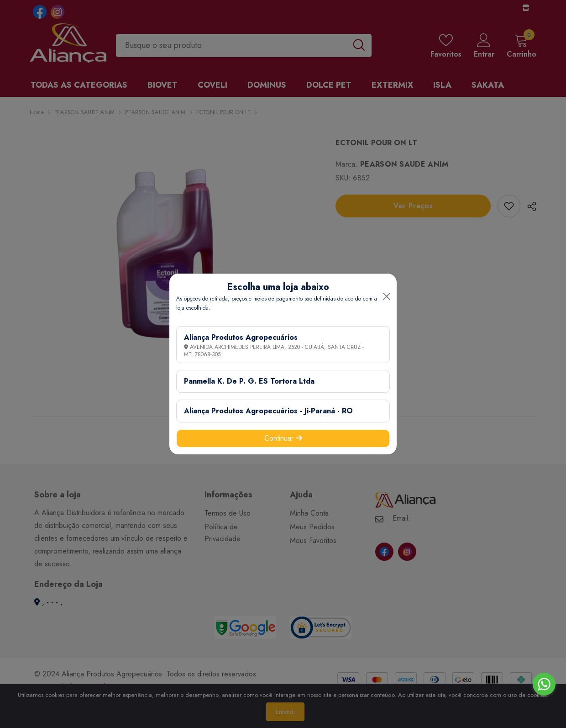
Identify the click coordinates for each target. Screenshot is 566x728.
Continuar (283, 438)
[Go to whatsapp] (544, 684)
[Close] (387, 296)
